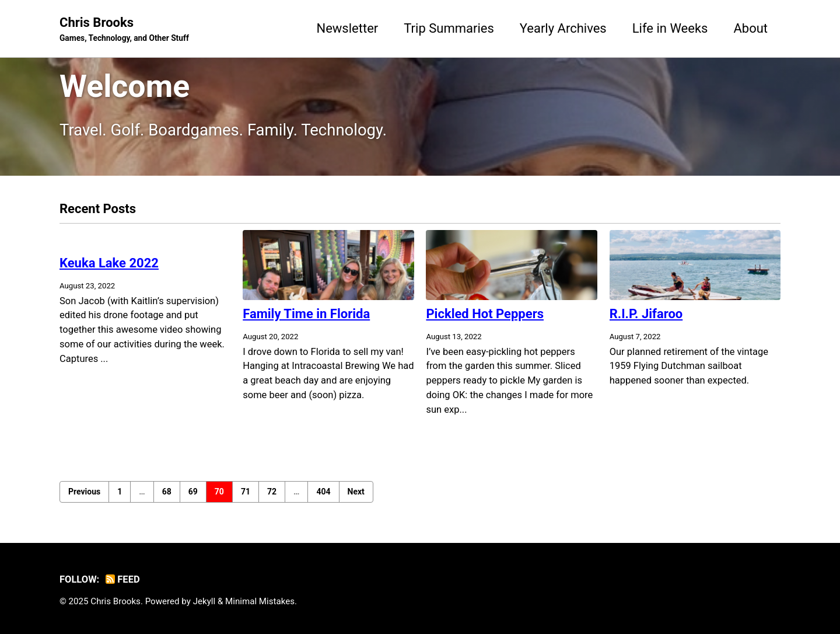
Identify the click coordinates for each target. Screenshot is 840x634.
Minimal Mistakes (260, 601)
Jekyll (204, 601)
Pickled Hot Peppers (485, 314)
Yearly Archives (563, 28)
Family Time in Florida (306, 314)
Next (356, 492)
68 (167, 492)
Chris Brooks (124, 30)
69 (193, 492)
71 (246, 492)
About (750, 28)
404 (323, 492)
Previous (84, 492)
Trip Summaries (449, 28)
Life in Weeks (670, 28)
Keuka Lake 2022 (109, 263)
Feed (123, 579)
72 (272, 492)
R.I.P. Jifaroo (646, 314)
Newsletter (347, 28)
